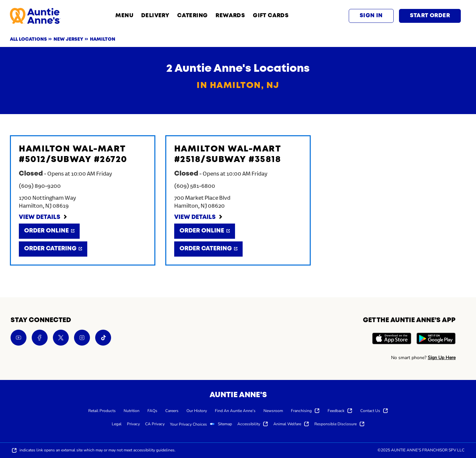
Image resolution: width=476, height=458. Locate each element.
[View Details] (43, 218)
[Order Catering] (53, 249)
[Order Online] (49, 231)
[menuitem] (102, 410)
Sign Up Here (442, 358)
